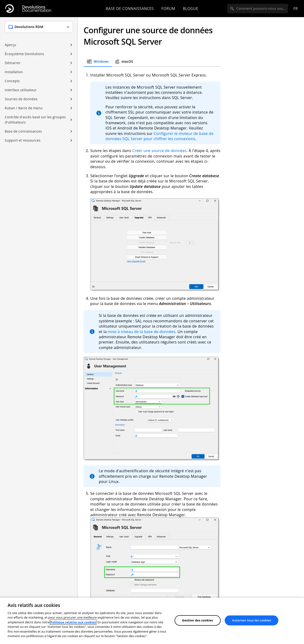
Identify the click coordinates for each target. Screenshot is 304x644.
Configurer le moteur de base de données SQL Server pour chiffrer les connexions (159, 136)
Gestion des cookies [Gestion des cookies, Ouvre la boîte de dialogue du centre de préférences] (198, 620)
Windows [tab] (98, 62)
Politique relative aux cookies (73, 622)
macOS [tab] (124, 62)
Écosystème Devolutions (24, 54)
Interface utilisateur (21, 90)
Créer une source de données (159, 151)
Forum (168, 9)
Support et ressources (23, 140)
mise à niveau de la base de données (142, 332)
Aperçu (10, 45)
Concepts (12, 81)
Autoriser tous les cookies (252, 620)
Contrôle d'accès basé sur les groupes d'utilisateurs (35, 120)
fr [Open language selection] (296, 9)
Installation (14, 72)
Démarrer (13, 63)
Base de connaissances (130, 9)
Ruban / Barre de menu (24, 108)
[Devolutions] (9, 9)
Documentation (37, 9)
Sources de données (21, 99)
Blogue (191, 9)
